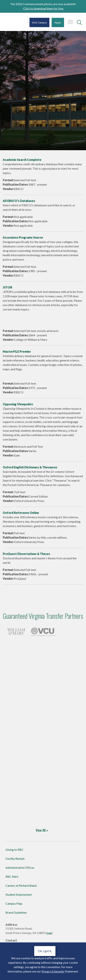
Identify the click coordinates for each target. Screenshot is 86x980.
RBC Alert (12, 876)
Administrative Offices (20, 867)
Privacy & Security (53, 971)
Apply (58, 22)
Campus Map (14, 903)
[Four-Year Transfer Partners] (16, 631)
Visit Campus (39, 22)
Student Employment (19, 894)
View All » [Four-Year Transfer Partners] (42, 830)
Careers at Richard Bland (21, 885)
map (49, 933)
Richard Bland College (12, 24)
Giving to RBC (14, 850)
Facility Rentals (15, 859)
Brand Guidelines (16, 912)
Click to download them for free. (43, 8)
